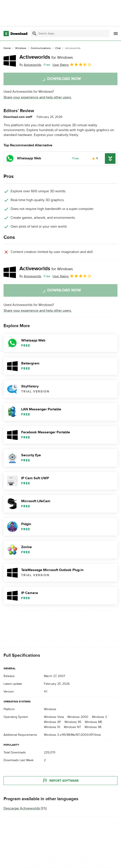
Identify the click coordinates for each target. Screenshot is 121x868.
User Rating (72, 64)
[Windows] (21, 48)
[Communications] (41, 48)
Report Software (60, 781)
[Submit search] (34, 34)
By (30, 65)
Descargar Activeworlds (22, 808)
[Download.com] (15, 34)
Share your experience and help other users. (38, 97)
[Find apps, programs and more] (70, 34)
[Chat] (58, 48)
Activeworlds (46, 57)
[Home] (7, 48)
